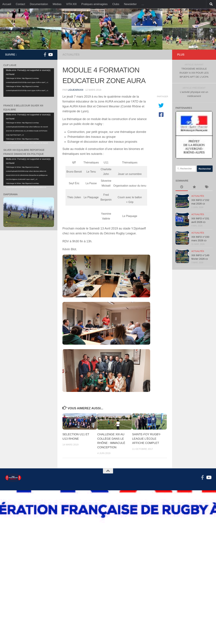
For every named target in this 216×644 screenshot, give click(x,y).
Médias (57, 4)
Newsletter (130, 4)
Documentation (39, 4)
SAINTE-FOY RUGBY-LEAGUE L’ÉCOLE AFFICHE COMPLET (147, 439)
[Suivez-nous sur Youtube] (50, 55)
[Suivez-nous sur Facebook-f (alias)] (45, 55)
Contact (21, 4)
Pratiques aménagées (94, 4)
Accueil (7, 4)
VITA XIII (71, 4)
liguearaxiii (76, 90)
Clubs (116, 4)
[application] (29, 82)
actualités (71, 55)
